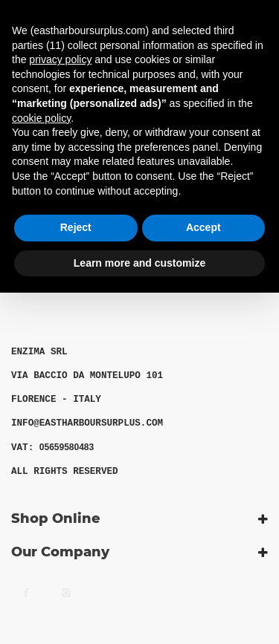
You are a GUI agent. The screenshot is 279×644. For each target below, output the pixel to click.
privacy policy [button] (60, 59)
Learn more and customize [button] (139, 263)
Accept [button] (203, 227)
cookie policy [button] (41, 118)
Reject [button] (76, 227)
